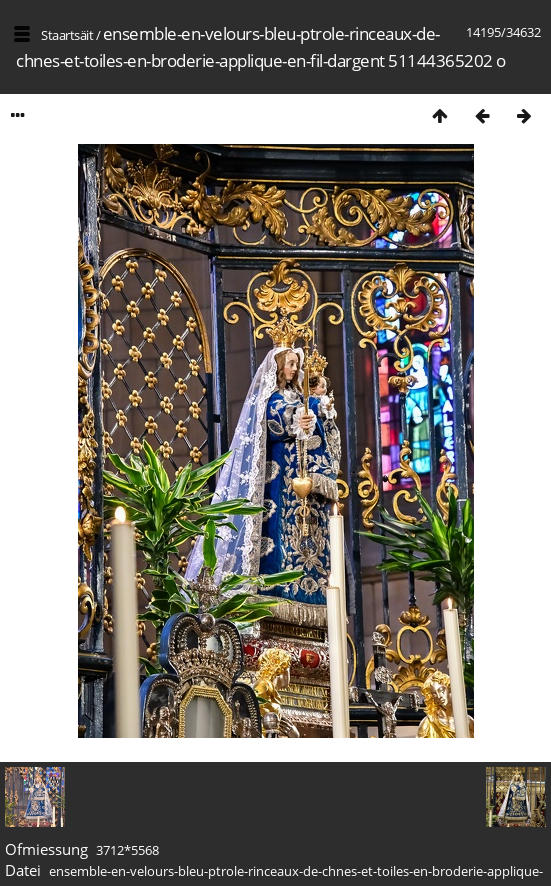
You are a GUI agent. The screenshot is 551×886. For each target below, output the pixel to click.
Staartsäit (67, 35)
